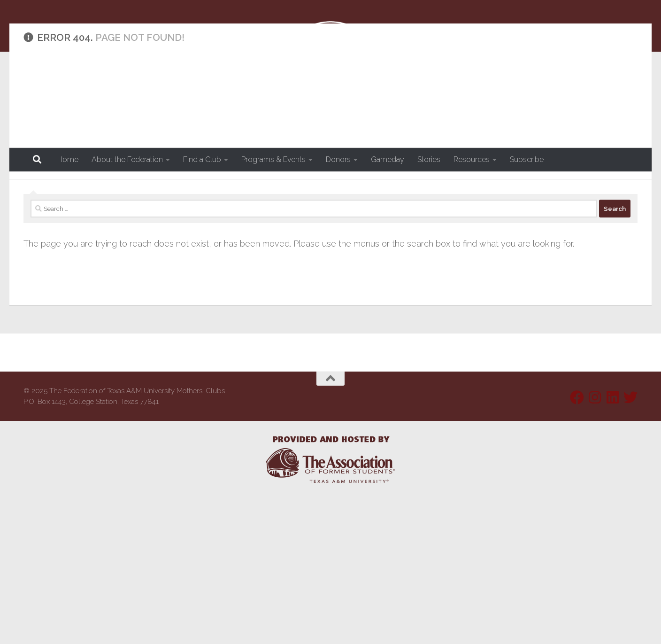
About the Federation (127, 159)
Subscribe (527, 159)
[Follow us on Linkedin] (613, 545)
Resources (472, 159)
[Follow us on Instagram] (595, 545)
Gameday (388, 159)
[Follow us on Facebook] (577, 545)
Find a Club (202, 159)
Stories (429, 159)
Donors (338, 159)
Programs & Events (273, 159)
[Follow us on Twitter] (630, 545)
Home (68, 159)
